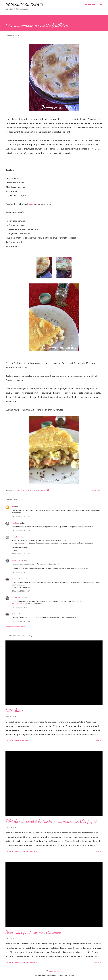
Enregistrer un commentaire (16, 627)
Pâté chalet (15, 710)
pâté (15, 490)
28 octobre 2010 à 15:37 (21, 572)
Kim (13, 507)
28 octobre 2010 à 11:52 (21, 516)
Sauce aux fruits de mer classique (33, 932)
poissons (34, 490)
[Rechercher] (90, 4)
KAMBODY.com (18, 597)
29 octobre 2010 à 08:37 (21, 607)
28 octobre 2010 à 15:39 (21, 591)
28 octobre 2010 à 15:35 (21, 554)
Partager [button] (96, 490)
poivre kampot (17, 603)
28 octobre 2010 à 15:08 (21, 530)
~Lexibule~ (16, 523)
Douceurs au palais (24, 4)
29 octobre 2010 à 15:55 (21, 621)
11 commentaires (22, 741)
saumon (41, 490)
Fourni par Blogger (54, 971)
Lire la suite (98, 741)
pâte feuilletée (23, 490)
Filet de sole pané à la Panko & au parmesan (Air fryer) (51, 821)
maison (31, 204)
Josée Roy (15, 537)
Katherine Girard (18, 560)
